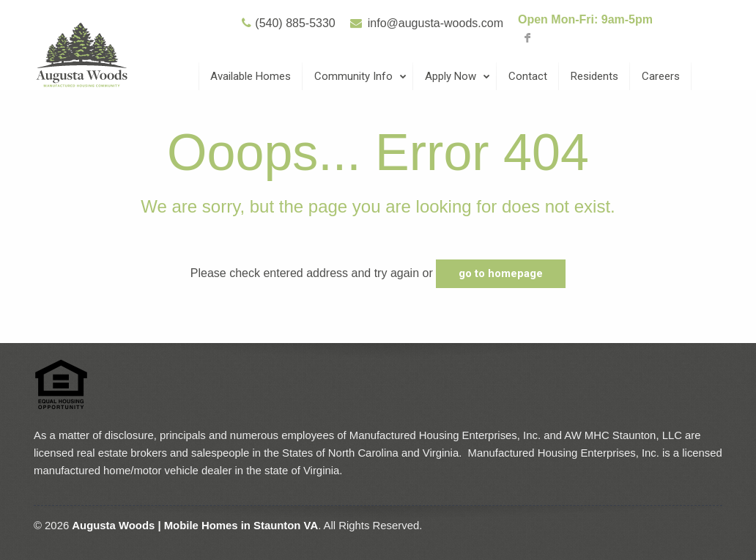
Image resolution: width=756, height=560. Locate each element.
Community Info (361, 76)
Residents (594, 76)
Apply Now (458, 76)
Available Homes (251, 76)
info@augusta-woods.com (436, 23)
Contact (528, 76)
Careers (661, 76)
